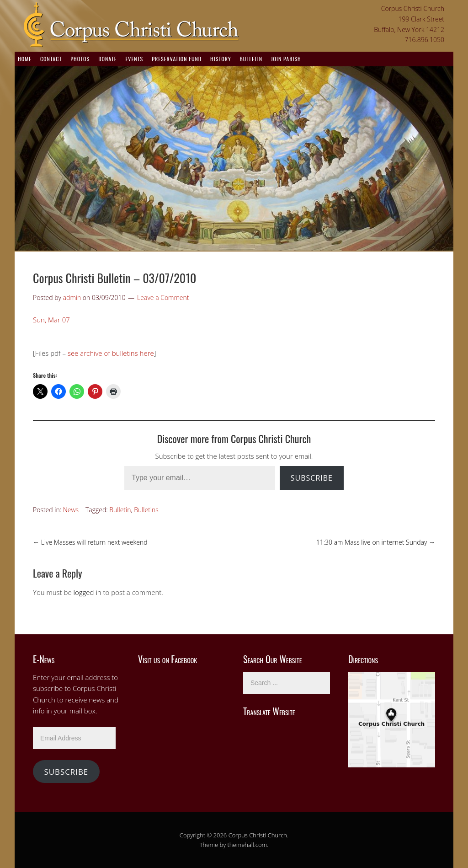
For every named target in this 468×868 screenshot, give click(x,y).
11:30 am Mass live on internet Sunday (376, 542)
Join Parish (286, 59)
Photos (80, 59)
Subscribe (312, 478)
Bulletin (251, 59)
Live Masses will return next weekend (90, 542)
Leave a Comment (163, 297)
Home (25, 59)
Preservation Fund (177, 59)
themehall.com (247, 845)
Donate (107, 59)
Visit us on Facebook (168, 659)
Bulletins (146, 510)
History (221, 59)
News (71, 510)
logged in (88, 592)
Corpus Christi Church (258, 835)
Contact (51, 59)
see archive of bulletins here (111, 353)
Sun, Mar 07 (51, 320)
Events (134, 59)
